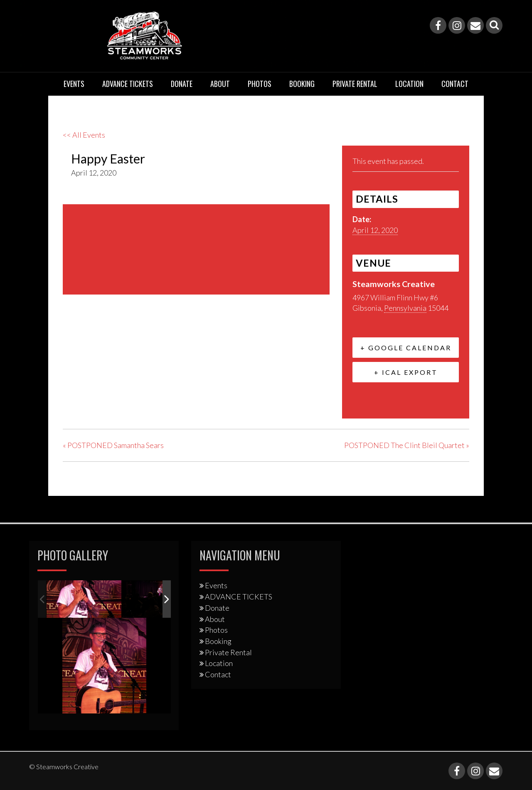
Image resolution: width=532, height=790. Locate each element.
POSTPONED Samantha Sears (113, 445)
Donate (182, 84)
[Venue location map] (196, 248)
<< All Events (84, 135)
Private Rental (355, 84)
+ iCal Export (406, 372)
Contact (455, 84)
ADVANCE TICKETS (128, 84)
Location (409, 84)
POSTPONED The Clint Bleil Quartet (407, 445)
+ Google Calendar (406, 348)
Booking (302, 84)
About (220, 84)
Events (74, 84)
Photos (260, 84)
